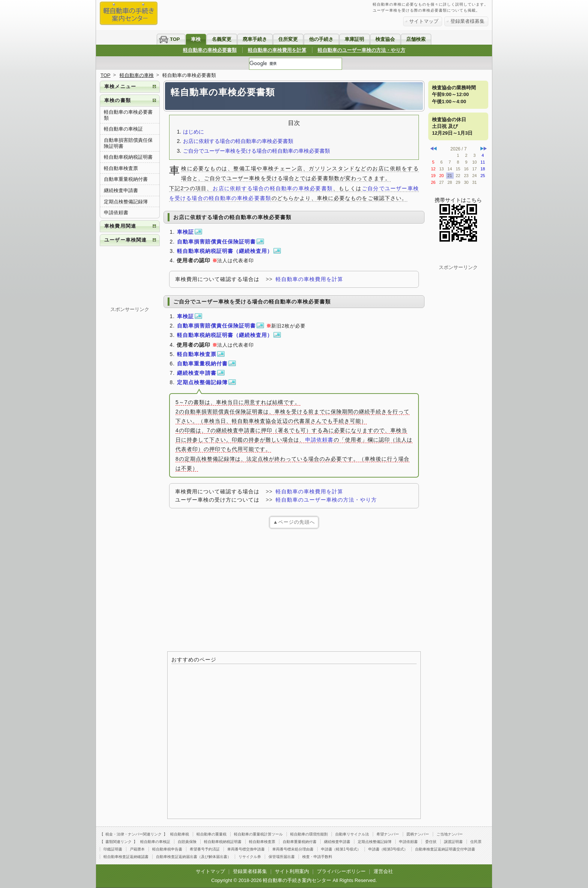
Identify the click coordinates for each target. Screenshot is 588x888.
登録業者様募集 (467, 21)
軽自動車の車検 (137, 75)
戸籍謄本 (137, 849)
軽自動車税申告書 (167, 849)
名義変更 (222, 39)
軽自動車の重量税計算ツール (258, 834)
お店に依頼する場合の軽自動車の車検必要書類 (238, 141)
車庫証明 (354, 39)
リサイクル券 (250, 857)
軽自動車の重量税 (211, 834)
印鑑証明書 (113, 849)
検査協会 (385, 39)
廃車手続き (255, 39)
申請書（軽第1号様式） (341, 849)
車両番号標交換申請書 (246, 849)
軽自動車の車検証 (123, 129)
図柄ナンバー (418, 834)
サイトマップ (424, 21)
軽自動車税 (180, 834)
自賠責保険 (187, 842)
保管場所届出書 (282, 857)
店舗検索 (416, 39)
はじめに (193, 132)
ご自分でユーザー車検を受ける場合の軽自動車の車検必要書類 (256, 151)
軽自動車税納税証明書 (128, 157)
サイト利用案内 (292, 871)
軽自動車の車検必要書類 (210, 50)
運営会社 (383, 871)
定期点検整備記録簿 (126, 202)
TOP (175, 39)
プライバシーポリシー (341, 871)
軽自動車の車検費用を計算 (277, 50)
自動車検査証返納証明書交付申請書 (445, 849)
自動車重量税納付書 (126, 179)
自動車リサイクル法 (352, 834)
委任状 (431, 842)
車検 (196, 39)
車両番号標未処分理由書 (293, 849)
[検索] (295, 64)
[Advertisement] (294, 589)
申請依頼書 (319, 440)
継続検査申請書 (121, 190)
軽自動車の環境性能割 (309, 834)
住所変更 (288, 39)
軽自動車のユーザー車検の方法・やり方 (361, 50)
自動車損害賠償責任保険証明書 (128, 143)
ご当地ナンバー (450, 834)
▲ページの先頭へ (294, 522)
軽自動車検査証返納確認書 (126, 857)
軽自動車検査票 (121, 168)
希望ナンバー (388, 834)
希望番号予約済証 (205, 849)
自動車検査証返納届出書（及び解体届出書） (193, 857)
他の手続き (321, 39)
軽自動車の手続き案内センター (297, 880)
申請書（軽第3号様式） (388, 849)
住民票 (476, 842)
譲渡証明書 (453, 842)
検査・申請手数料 (317, 857)
